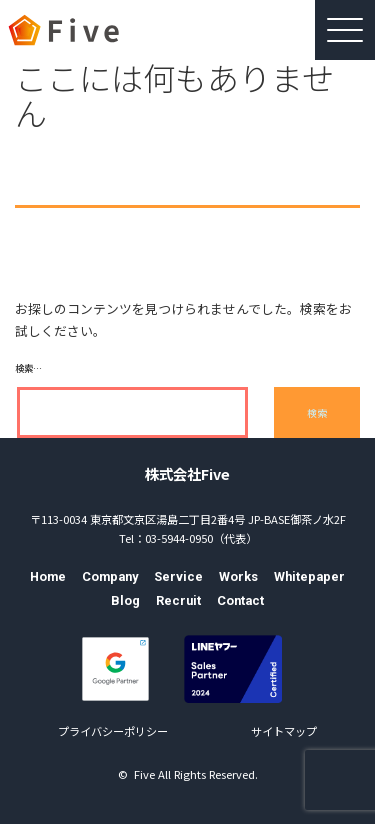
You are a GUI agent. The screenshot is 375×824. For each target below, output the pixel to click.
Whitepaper (309, 576)
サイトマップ (284, 731)
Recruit (178, 600)
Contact (240, 600)
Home (48, 576)
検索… (28, 368)
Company (110, 576)
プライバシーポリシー (113, 731)
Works (238, 576)
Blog (125, 600)
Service (178, 576)
